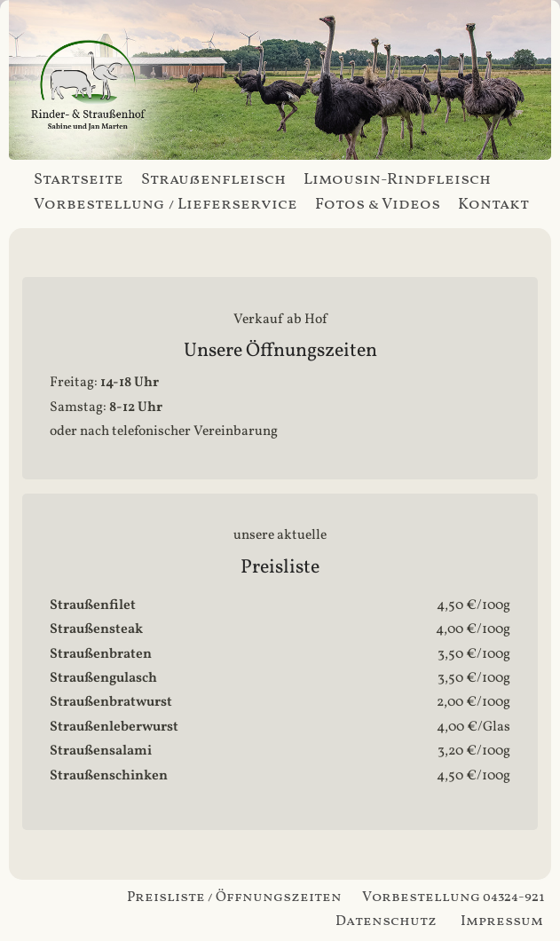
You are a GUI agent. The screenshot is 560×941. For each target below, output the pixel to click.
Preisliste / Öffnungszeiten (234, 898)
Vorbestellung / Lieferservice (166, 205)
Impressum (502, 921)
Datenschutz (386, 921)
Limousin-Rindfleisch (397, 180)
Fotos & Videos (378, 205)
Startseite (79, 180)
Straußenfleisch (213, 180)
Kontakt (493, 205)
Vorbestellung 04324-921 (454, 898)
